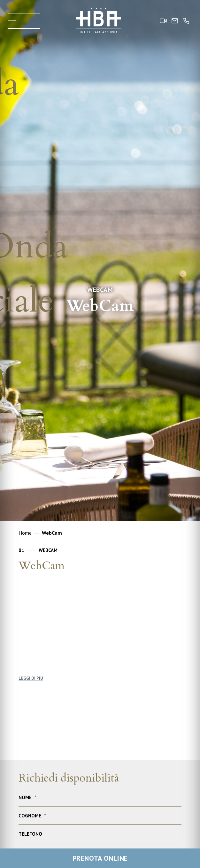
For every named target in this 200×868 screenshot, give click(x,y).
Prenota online (100, 858)
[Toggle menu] (24, 21)
